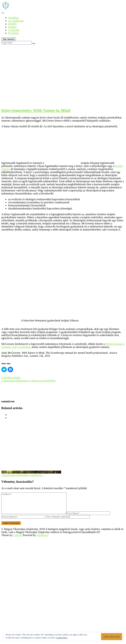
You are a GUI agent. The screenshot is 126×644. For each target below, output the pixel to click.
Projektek (13, 33)
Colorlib (17, 539)
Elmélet (12, 24)
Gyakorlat (14, 30)
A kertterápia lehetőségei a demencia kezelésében (28, 381)
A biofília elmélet (11, 378)
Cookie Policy (62, 638)
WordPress (42, 539)
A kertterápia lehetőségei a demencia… (23, 475)
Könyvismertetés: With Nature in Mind (36, 110)
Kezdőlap (13, 18)
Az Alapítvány (16, 21)
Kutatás (12, 27)
